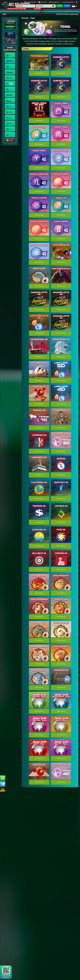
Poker (37, 11)
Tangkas (55, 11)
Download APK (30, 2)
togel (42, 11)
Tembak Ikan (62, 11)
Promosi (77, 11)
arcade (32, 11)
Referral (70, 11)
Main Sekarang (39, 73)
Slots (22, 11)
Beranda (4, 11)
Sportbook (11, 11)
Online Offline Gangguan (10, 139)
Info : (5, 14)
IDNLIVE (27, 11)
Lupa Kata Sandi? (68, 2)
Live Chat (43, 2)
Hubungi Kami (55, 2)
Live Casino (48, 11)
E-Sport (18, 11)
